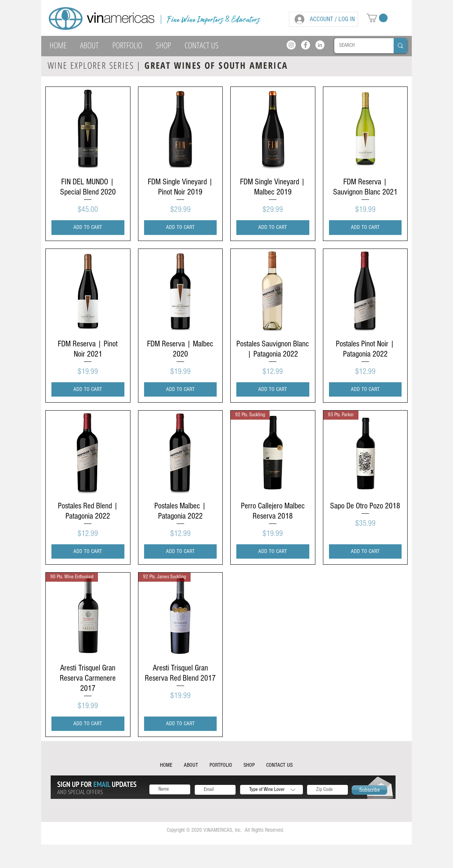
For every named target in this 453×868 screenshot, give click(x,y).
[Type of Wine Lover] (271, 790)
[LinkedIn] (320, 45)
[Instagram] (291, 45)
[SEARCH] (358, 46)
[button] (377, 18)
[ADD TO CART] (88, 228)
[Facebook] (306, 45)
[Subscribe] (369, 790)
